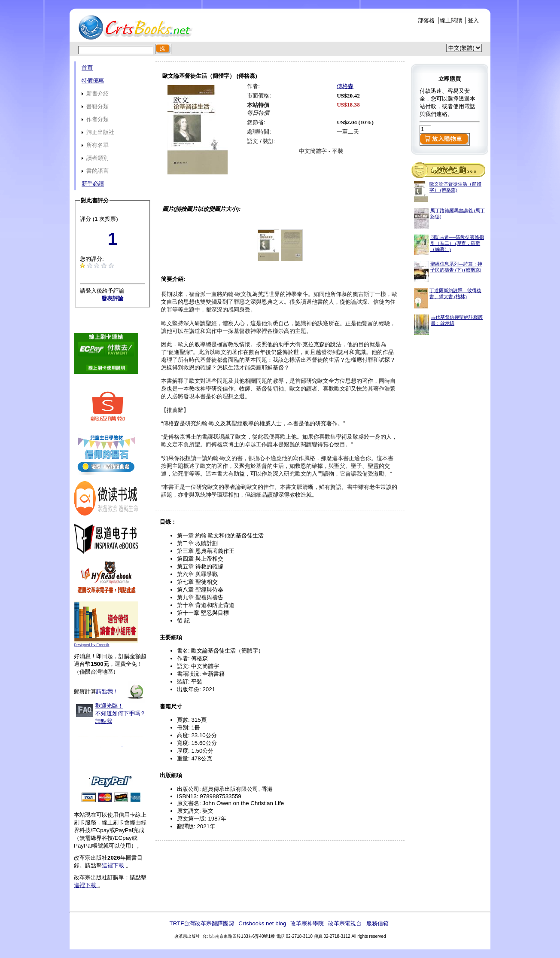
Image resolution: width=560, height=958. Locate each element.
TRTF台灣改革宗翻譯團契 (202, 923)
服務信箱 (377, 923)
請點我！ (107, 691)
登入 (473, 20)
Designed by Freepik (92, 645)
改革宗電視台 (345, 923)
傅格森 (345, 86)
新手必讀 (93, 184)
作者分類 (95, 119)
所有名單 (95, 145)
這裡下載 (114, 865)
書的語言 (95, 171)
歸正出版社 (98, 132)
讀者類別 (95, 158)
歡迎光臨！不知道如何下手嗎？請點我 (120, 713)
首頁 (87, 68)
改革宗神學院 (307, 923)
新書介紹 (95, 93)
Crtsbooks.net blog (262, 923)
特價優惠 (93, 81)
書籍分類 (95, 106)
